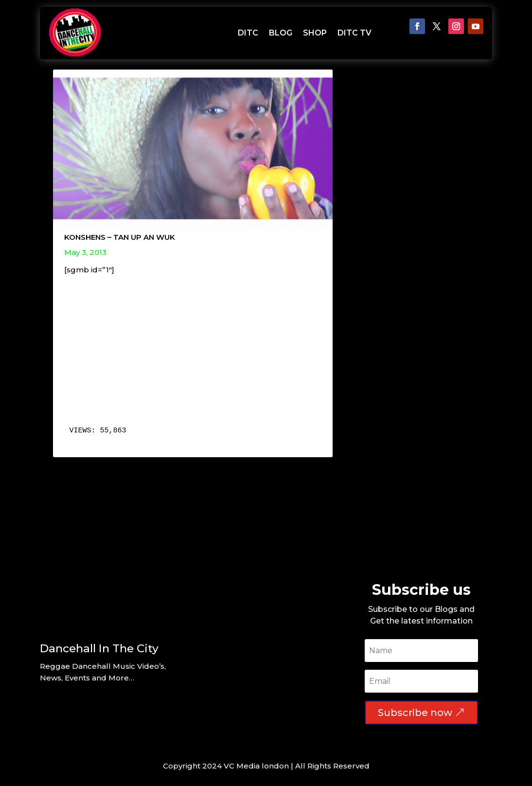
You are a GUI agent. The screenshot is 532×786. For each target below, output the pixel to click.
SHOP (315, 33)
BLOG (281, 33)
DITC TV (355, 33)
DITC (248, 33)
